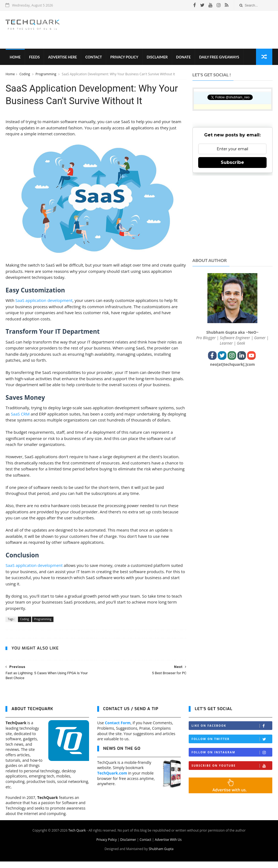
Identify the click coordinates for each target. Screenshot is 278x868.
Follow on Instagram (232, 759)
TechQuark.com (112, 780)
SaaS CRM (30, 414)
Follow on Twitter (232, 746)
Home (15, 57)
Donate (183, 57)
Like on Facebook (232, 732)
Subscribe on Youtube (232, 772)
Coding (25, 74)
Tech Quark (77, 837)
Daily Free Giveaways (219, 57)
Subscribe (232, 163)
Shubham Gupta (161, 855)
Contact (94, 57)
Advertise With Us (168, 846)
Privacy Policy (124, 57)
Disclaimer (157, 57)
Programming (46, 74)
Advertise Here (62, 57)
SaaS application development (44, 301)
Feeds (34, 57)
